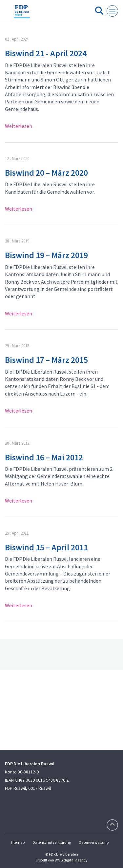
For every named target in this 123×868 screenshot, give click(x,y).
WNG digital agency (71, 860)
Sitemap (18, 842)
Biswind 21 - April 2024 (46, 53)
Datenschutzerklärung (52, 842)
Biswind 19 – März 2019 (46, 255)
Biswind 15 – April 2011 (46, 547)
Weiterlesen (19, 126)
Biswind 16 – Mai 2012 (44, 457)
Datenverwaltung (94, 842)
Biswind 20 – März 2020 (46, 173)
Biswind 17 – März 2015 (46, 360)
